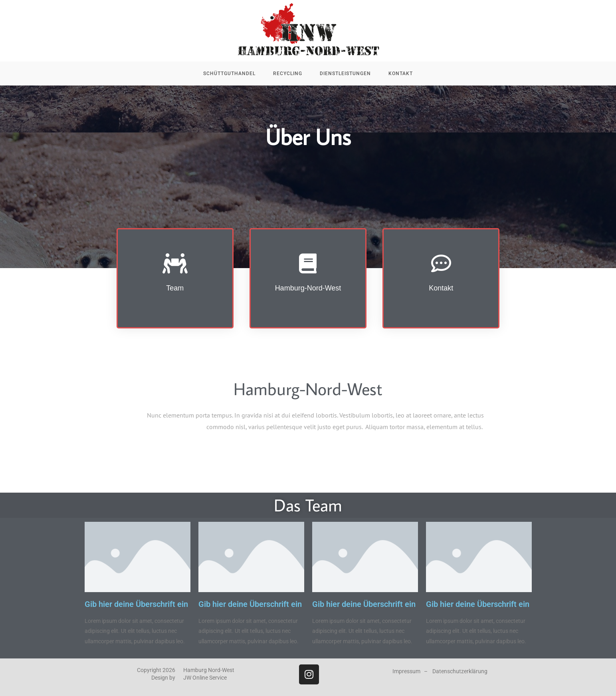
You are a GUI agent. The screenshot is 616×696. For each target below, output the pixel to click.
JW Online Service (205, 678)
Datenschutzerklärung (460, 671)
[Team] (175, 263)
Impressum (406, 671)
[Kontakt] (441, 263)
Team (175, 288)
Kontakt (441, 288)
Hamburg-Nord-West (308, 288)
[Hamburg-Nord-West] (308, 263)
